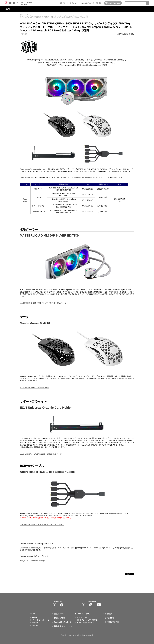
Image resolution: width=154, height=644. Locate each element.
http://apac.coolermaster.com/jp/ (32, 561)
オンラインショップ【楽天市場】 (88, 620)
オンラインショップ (84, 617)
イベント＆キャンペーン (41, 620)
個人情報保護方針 (112, 622)
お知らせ (35, 625)
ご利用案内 (109, 618)
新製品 (35, 617)
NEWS (7, 9)
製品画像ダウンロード (63, 626)
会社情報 (99, 3)
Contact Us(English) (87, 3)
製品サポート (64, 3)
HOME (22, 15)
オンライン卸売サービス (85, 623)
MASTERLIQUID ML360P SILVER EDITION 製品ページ (43, 303)
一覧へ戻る (24, 34)
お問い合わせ (74, 3)
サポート (35, 623)
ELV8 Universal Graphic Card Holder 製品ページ (41, 454)
